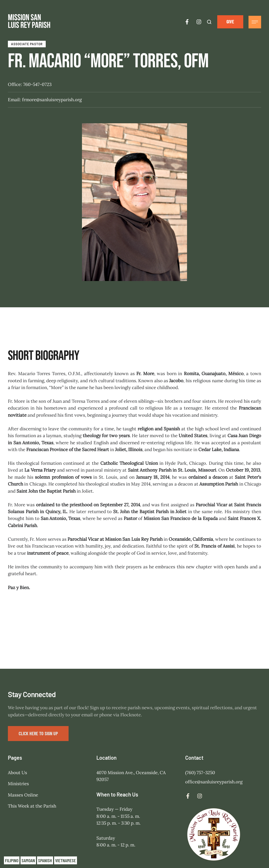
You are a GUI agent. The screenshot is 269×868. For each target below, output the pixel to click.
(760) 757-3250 (200, 728)
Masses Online (23, 750)
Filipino (12, 860)
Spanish (45, 860)
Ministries (18, 739)
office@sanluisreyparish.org (214, 737)
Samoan (28, 860)
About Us (17, 728)
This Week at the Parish (32, 762)
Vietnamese (66, 860)
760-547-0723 (37, 84)
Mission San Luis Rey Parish (183, 846)
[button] (230, 22)
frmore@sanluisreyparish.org (52, 100)
